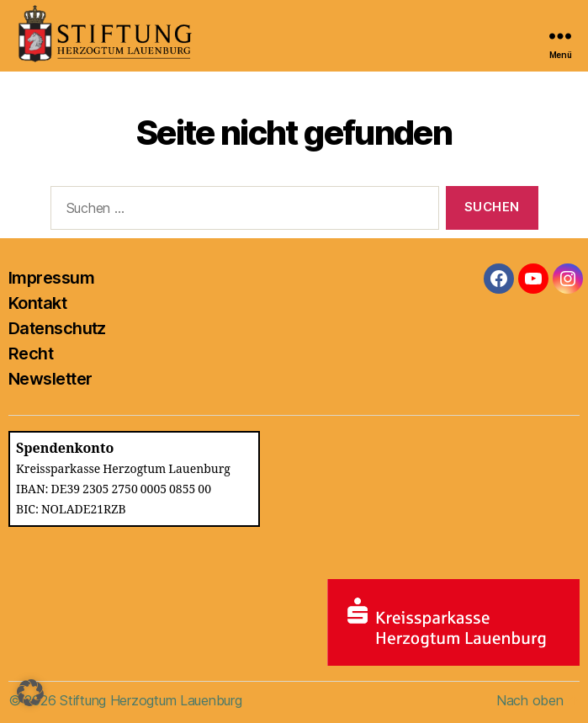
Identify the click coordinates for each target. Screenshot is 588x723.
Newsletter (50, 379)
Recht (31, 354)
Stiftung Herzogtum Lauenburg (151, 700)
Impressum (51, 278)
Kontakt (37, 303)
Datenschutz (57, 328)
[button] (30, 693)
